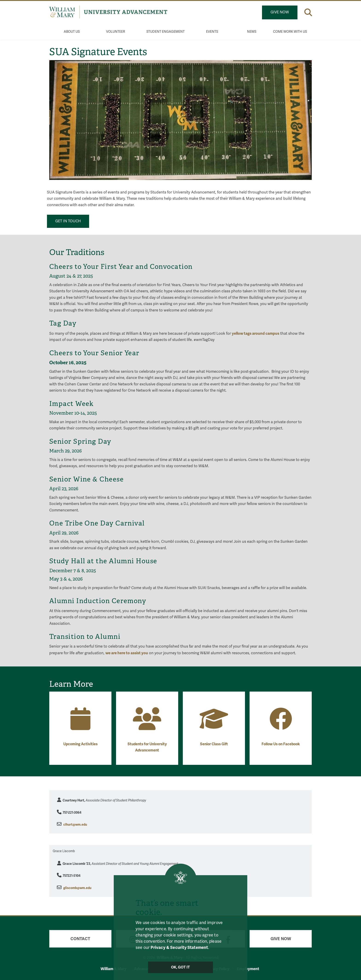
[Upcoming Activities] (80, 726)
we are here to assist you (127, 653)
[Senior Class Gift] (214, 726)
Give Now (280, 12)
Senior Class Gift (214, 744)
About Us (72, 32)
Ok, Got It (181, 967)
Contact (80, 939)
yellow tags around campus (256, 333)
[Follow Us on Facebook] (281, 726)
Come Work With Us (290, 32)
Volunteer (116, 32)
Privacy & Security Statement (179, 947)
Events (212, 32)
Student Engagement (166, 32)
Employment (248, 969)
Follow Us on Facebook (281, 744)
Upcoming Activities (80, 744)
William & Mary (114, 969)
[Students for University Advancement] (147, 726)
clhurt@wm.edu (75, 825)
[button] (308, 12)
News (252, 32)
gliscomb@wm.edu (77, 888)
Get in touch (68, 221)
